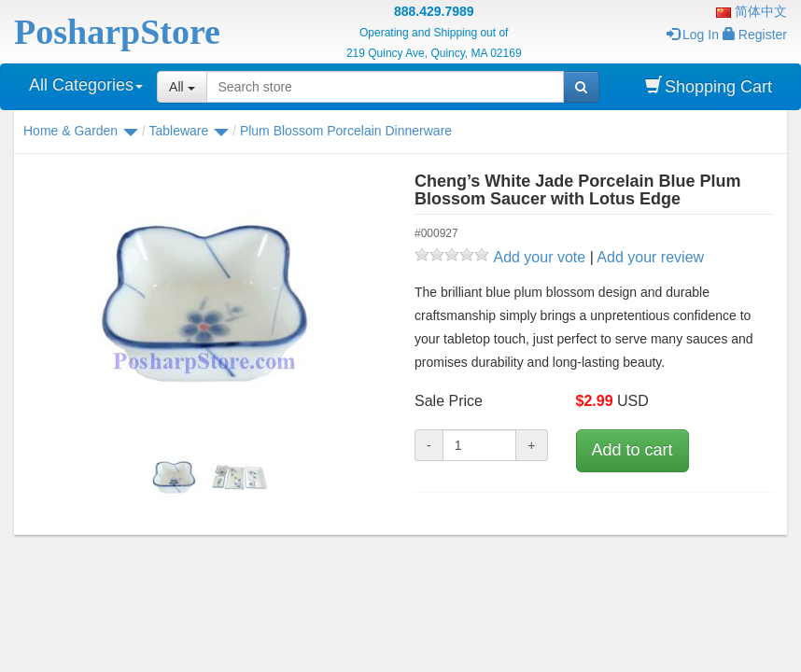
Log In (693, 35)
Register (755, 35)
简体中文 (752, 11)
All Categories (86, 85)
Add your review (650, 257)
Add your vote (539, 257)
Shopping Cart (709, 86)
